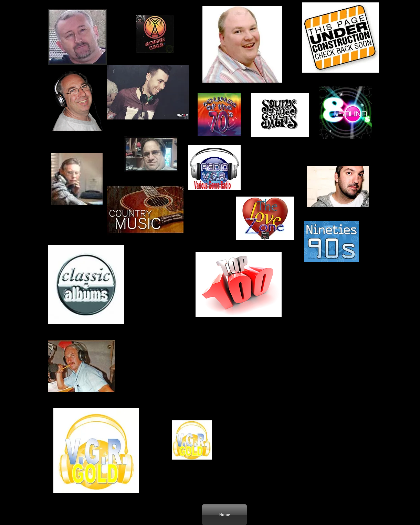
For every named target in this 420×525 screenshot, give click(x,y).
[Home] (224, 515)
